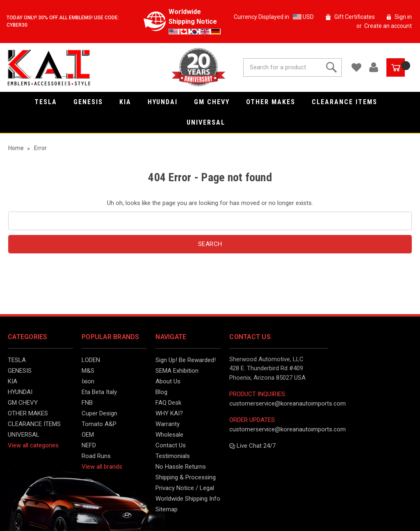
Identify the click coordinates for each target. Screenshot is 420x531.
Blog (161, 392)
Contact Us (171, 445)
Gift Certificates (355, 17)
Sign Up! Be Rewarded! (186, 360)
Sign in (403, 17)
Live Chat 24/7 (252, 446)
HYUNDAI (167, 102)
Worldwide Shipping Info (188, 499)
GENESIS (92, 102)
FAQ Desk (168, 403)
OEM (88, 435)
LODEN (91, 360)
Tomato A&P (99, 424)
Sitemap (167, 509)
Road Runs (96, 456)
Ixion (88, 381)
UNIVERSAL (210, 122)
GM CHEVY (216, 102)
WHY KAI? (169, 413)
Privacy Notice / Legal (185, 488)
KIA (129, 102)
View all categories (33, 445)
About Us (168, 381)
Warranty (168, 424)
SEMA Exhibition (177, 371)
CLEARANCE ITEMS (349, 102)
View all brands (102, 467)
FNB (87, 403)
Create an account (388, 26)
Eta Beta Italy (99, 392)
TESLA (50, 102)
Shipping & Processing (186, 477)
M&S (88, 371)
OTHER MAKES (275, 102)
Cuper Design (99, 413)
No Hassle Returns (181, 467)
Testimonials (173, 456)
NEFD (89, 445)
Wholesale (169, 435)
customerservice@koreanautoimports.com (288, 403)
